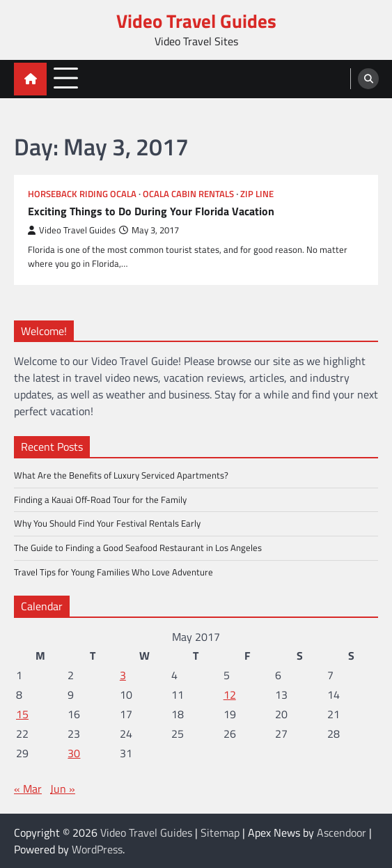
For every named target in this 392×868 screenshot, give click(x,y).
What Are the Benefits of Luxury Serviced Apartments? (121, 475)
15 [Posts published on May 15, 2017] (22, 714)
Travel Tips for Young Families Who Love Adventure (113, 572)
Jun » (63, 789)
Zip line (257, 194)
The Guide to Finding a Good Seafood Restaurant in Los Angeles (138, 548)
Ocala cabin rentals (188, 194)
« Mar (28, 789)
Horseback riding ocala (82, 194)
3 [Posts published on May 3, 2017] (123, 675)
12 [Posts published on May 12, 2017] (230, 695)
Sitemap (220, 832)
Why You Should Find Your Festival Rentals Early (107, 523)
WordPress (97, 849)
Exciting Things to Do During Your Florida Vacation (151, 211)
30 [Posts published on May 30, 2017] (74, 753)
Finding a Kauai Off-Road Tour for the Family (100, 499)
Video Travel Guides (196, 21)
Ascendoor (342, 832)
